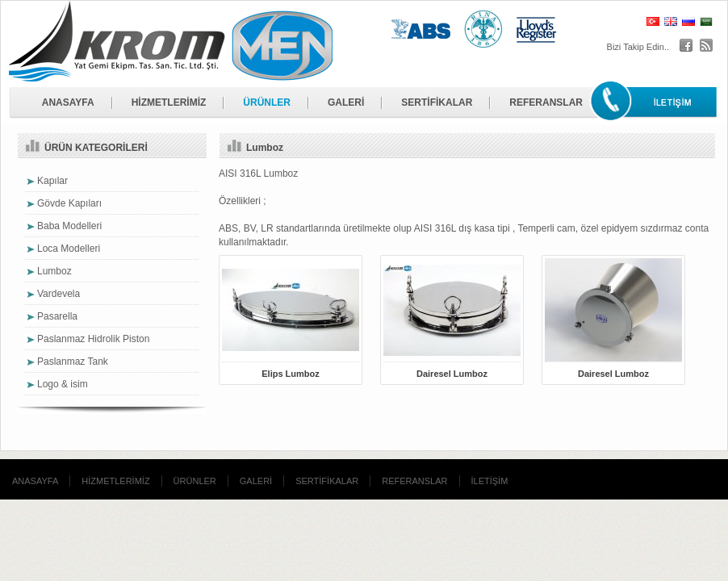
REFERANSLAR (546, 102)
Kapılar (52, 181)
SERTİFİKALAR (437, 102)
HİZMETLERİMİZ (169, 102)
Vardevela (59, 294)
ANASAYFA (68, 102)
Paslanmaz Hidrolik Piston (93, 339)
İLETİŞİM (490, 481)
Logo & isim (63, 384)
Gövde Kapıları (69, 203)
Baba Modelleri (69, 226)
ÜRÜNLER (267, 102)
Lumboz (54, 271)
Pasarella (57, 316)
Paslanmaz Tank (73, 362)
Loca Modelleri (69, 249)
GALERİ (346, 102)
